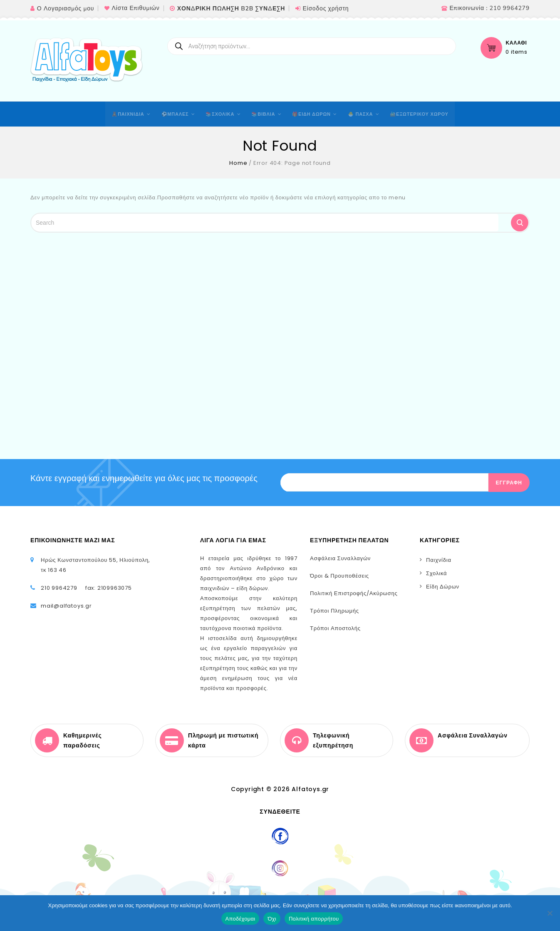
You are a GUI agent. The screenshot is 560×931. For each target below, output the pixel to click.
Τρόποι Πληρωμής (335, 611)
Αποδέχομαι (240, 919)
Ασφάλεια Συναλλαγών (340, 558)
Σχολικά (436, 573)
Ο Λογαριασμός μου (66, 9)
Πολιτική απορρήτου (314, 919)
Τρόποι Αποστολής (335, 628)
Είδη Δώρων (443, 587)
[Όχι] (550, 913)
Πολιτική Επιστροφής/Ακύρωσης (354, 593)
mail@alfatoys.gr (66, 606)
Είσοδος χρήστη (326, 9)
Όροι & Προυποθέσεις (339, 576)
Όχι (272, 919)
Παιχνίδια (439, 560)
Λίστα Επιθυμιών (135, 8)
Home (238, 163)
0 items (517, 52)
